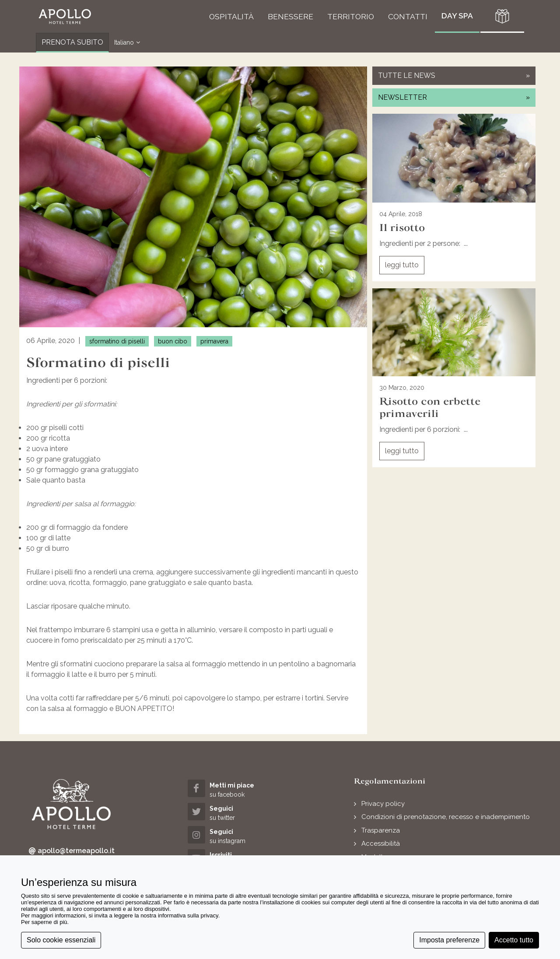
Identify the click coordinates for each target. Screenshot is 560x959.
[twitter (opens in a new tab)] (234, 813)
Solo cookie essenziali (61, 940)
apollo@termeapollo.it (72, 851)
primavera (214, 341)
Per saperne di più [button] (44, 922)
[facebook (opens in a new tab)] (234, 789)
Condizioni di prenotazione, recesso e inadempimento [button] (446, 817)
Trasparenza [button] (381, 830)
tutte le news (454, 75)
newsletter (454, 97)
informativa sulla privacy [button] (188, 915)
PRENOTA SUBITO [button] (72, 42)
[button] (65, 17)
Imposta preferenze (449, 940)
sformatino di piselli (117, 341)
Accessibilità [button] (381, 843)
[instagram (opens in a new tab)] (234, 836)
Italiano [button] (127, 43)
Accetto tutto (514, 940)
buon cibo (173, 341)
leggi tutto (402, 265)
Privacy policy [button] (383, 804)
